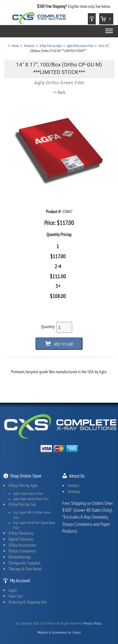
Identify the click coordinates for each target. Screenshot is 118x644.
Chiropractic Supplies (24, 563)
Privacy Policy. (93, 623)
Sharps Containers (22, 551)
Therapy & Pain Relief (25, 569)
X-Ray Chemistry (21, 533)
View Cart (16, 596)
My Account (20, 580)
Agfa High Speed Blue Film (31, 499)
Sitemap (74, 491)
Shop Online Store (26, 476)
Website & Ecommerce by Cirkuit (59, 632)
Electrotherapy (20, 557)
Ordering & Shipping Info (28, 602)
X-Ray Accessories (22, 545)
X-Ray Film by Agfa (23, 485)
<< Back (59, 92)
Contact (73, 485)
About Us (77, 476)
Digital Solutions (21, 539)
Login (13, 590)
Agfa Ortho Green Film (28, 494)
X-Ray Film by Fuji (22, 504)
